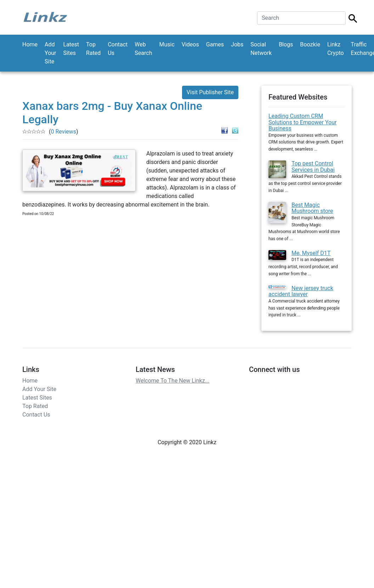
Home (30, 44)
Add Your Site (50, 53)
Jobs (237, 44)
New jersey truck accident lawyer (301, 291)
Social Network (261, 49)
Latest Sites (71, 49)
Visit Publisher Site (210, 92)
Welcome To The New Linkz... (172, 381)
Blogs (286, 44)
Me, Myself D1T (311, 253)
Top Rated (93, 49)
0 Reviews (63, 132)
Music (167, 44)
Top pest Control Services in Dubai (313, 167)
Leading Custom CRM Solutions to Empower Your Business (302, 122)
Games (215, 44)
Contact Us (118, 49)
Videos (190, 44)
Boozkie (310, 44)
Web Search (143, 49)
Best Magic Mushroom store (312, 208)
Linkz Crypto (336, 49)
